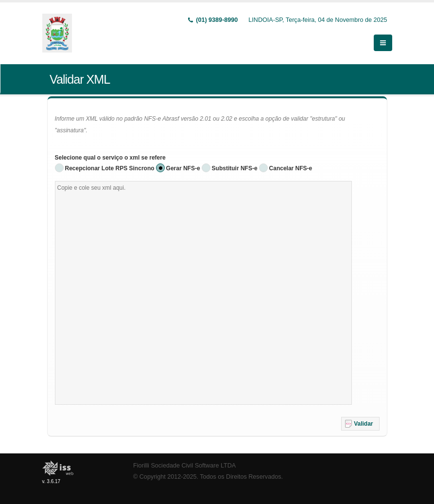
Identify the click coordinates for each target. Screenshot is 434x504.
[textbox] (203, 293)
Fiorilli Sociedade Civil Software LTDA (184, 466)
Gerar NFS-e (183, 168)
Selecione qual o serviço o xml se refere (110, 158)
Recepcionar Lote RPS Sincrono (110, 168)
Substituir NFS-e (235, 168)
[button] (360, 424)
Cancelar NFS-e (291, 168)
